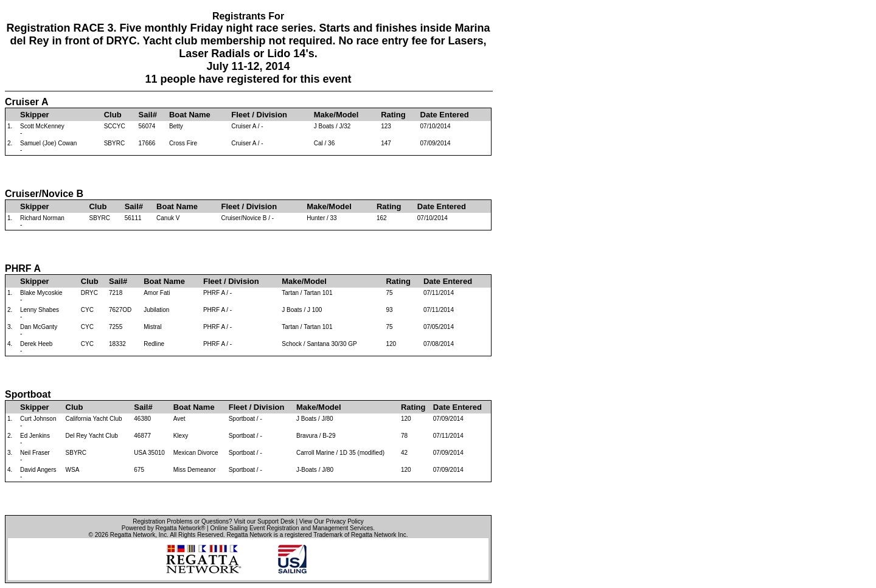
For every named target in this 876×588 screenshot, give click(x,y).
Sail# (148, 115)
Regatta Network (133, 535)
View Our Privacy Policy (332, 521)
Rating (393, 115)
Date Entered (445, 115)
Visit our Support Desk (264, 521)
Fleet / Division (259, 115)
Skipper (35, 115)
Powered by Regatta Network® (163, 528)
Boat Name (190, 115)
